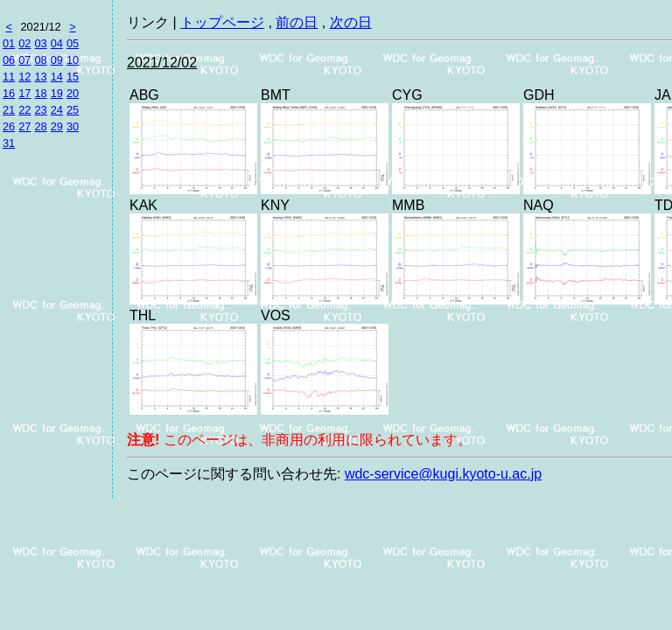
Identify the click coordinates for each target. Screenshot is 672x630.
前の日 (297, 22)
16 (9, 93)
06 (9, 60)
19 (57, 93)
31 (9, 143)
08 (40, 60)
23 (40, 110)
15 (73, 77)
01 (9, 43)
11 (9, 77)
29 (57, 126)
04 (57, 43)
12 (24, 77)
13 (40, 77)
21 (9, 110)
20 (73, 93)
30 (73, 126)
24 (57, 110)
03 (40, 43)
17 (24, 93)
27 (24, 126)
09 (57, 60)
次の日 (351, 22)
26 (9, 126)
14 (57, 77)
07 (24, 60)
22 (24, 110)
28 (40, 126)
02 (24, 43)
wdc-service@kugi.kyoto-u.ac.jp (443, 474)
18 (40, 93)
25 (73, 110)
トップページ (222, 22)
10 (73, 60)
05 (73, 43)
